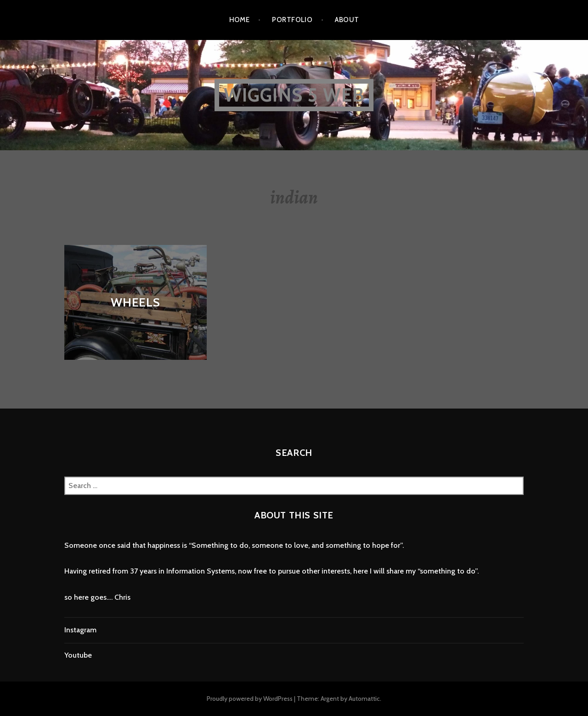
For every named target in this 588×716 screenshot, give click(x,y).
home (240, 20)
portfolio (292, 20)
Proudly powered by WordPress (250, 699)
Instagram (80, 630)
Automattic (364, 699)
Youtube (78, 655)
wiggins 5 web (294, 95)
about (347, 20)
